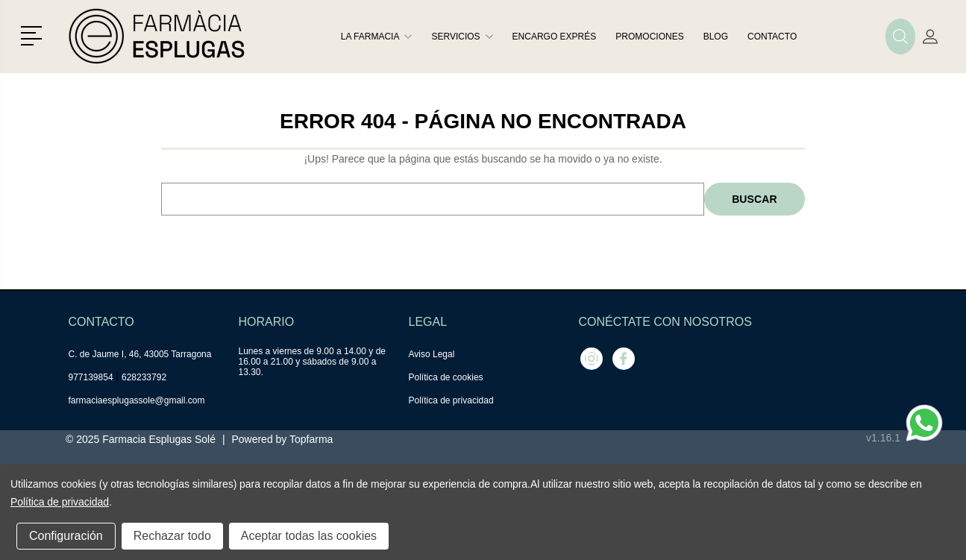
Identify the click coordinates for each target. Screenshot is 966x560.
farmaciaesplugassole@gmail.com (137, 400)
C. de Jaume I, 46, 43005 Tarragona (140, 354)
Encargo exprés (555, 37)
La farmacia (377, 37)
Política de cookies (446, 377)
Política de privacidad (451, 400)
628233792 (144, 377)
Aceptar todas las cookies (309, 536)
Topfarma (311, 439)
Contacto (772, 37)
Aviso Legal (432, 354)
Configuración (66, 536)
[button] (34, 34)
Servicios (462, 37)
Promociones (649, 37)
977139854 (91, 377)
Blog (716, 37)
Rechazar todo (172, 536)
